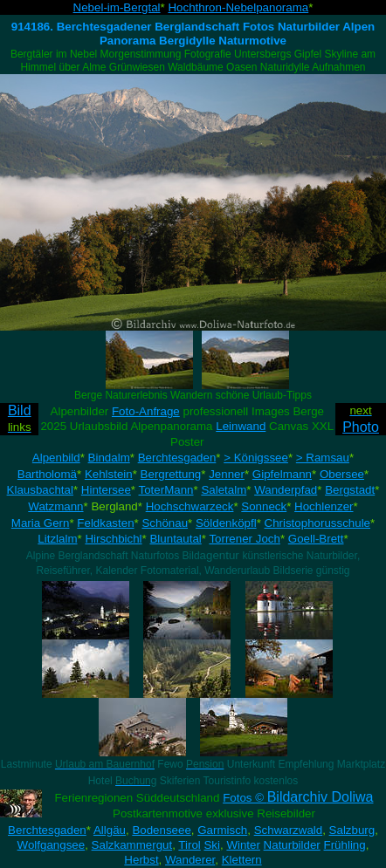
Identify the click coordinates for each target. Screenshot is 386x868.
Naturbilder (292, 845)
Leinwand (241, 426)
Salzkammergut (132, 845)
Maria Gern (41, 523)
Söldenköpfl (226, 523)
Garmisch (222, 830)
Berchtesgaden (177, 458)
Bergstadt (350, 490)
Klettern (242, 860)
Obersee (342, 474)
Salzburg (352, 830)
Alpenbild (56, 458)
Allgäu (110, 830)
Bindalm (109, 458)
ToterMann (166, 490)
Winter (243, 845)
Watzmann (55, 506)
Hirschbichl (113, 539)
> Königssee (256, 458)
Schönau (165, 523)
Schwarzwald (289, 830)
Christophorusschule (318, 523)
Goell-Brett (316, 539)
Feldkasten (105, 523)
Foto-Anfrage (146, 411)
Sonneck (264, 506)
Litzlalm (57, 539)
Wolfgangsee (52, 845)
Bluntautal (175, 539)
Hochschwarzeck (190, 506)
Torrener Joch (245, 539)
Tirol (189, 845)
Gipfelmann (282, 474)
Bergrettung (171, 474)
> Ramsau (323, 458)
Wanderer (190, 860)
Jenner (227, 474)
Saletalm (224, 490)
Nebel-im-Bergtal (117, 7)
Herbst (141, 860)
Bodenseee (161, 830)
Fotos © (298, 798)
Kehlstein (109, 474)
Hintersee (106, 490)
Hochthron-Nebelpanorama (238, 7)
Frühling (345, 845)
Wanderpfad (286, 490)
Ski (212, 845)
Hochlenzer (324, 506)
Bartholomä (47, 474)
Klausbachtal (40, 490)
